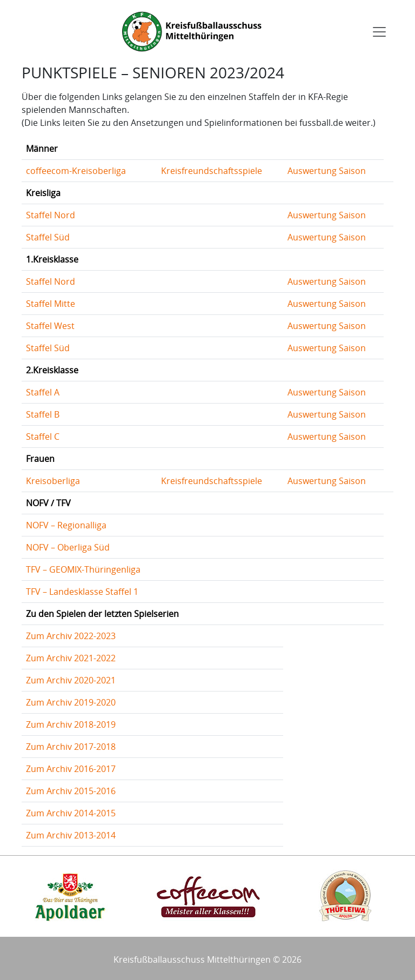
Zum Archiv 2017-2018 (71, 747)
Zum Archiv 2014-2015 (71, 813)
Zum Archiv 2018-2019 (71, 724)
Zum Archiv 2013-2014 (71, 835)
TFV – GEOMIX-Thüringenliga (83, 569)
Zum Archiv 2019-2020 (71, 702)
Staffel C (43, 437)
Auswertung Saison (327, 171)
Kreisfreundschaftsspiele (212, 171)
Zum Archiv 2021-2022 (71, 658)
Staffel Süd (48, 237)
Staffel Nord (51, 215)
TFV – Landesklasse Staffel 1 (82, 592)
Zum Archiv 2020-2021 (71, 680)
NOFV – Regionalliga (66, 525)
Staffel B (43, 414)
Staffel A (43, 392)
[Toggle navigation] (379, 32)
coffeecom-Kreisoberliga (76, 171)
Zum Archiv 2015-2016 (71, 791)
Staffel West (50, 326)
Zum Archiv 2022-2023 (71, 636)
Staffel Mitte (51, 304)
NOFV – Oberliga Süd (68, 547)
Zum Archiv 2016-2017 (71, 769)
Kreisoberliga (53, 481)
